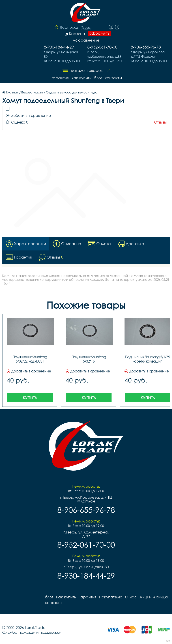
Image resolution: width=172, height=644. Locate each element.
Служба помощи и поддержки (32, 632)
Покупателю (111, 597)
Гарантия (60, 78)
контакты (113, 78)
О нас (131, 597)
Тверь (86, 28)
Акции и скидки (154, 597)
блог (98, 78)
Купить (30, 398)
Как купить (81, 78)
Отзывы (160, 122)
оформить (99, 33)
